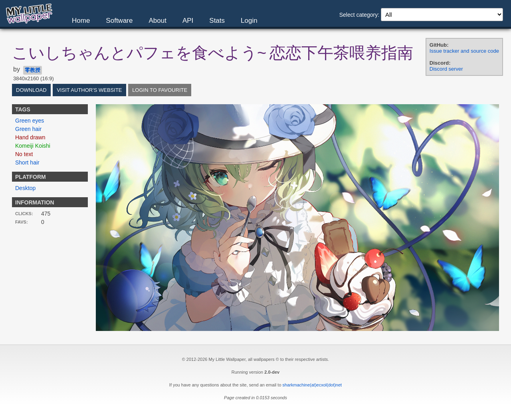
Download (31, 90)
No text (24, 154)
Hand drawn (30, 137)
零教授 (33, 70)
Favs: (22, 222)
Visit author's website (89, 90)
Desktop (25, 188)
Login (249, 21)
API (188, 21)
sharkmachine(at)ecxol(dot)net (312, 385)
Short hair (27, 162)
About (157, 21)
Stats (217, 21)
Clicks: (24, 214)
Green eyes (30, 121)
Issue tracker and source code (464, 51)
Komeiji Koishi (33, 146)
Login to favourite (160, 90)
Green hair (28, 129)
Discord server (446, 69)
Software (119, 21)
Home (81, 21)
